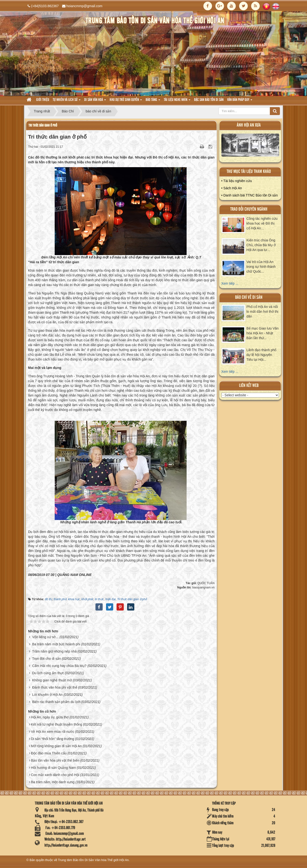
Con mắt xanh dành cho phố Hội (55, 775)
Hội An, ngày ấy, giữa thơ (50, 717)
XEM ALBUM (250, 146)
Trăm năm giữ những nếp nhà (54, 651)
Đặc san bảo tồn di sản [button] (209, 100)
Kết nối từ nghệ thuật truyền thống (56, 724)
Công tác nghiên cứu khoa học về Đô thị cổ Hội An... (262, 223)
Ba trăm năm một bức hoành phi (56, 644)
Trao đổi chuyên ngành (249, 209)
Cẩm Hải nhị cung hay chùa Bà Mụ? (59, 666)
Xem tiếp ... (230, 283)
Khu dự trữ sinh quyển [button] (126, 101)
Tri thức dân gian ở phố (43, 125)
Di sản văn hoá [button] (95, 101)
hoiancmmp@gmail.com (84, 6)
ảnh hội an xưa (249, 125)
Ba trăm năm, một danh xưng (53, 782)
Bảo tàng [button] (153, 101)
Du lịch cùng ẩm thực (48, 673)
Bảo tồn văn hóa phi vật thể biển (55, 760)
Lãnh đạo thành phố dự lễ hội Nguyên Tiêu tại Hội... (262, 355)
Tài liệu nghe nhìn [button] (177, 101)
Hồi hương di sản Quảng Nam (53, 768)
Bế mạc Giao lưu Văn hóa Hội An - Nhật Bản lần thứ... (263, 333)
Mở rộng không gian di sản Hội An (56, 746)
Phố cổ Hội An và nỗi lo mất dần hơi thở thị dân (263, 312)
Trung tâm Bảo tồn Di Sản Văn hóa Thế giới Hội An (93, 860)
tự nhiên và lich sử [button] (67, 101)
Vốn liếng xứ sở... (45, 637)
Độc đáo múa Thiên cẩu (49, 753)
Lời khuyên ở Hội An (47, 695)
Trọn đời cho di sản (47, 659)
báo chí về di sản (249, 297)
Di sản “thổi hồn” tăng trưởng (53, 739)
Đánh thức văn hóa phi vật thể (55, 687)
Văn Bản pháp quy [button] (240, 101)
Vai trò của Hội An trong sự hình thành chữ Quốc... (261, 267)
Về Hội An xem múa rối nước (53, 732)
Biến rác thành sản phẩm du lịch (56, 702)
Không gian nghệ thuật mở (52, 680)
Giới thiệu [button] (43, 100)
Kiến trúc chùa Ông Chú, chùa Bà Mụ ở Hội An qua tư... (261, 245)
